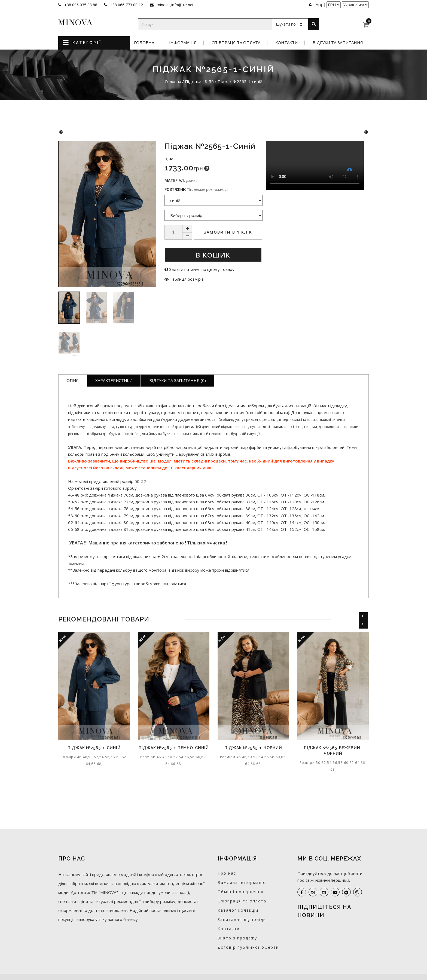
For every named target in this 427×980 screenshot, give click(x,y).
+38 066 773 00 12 (126, 5)
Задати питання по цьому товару (199, 269)
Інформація (183, 43)
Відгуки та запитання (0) (178, 380)
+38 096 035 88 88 (80, 5)
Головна (144, 43)
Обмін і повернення (241, 892)
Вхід (316, 5)
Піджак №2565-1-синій (94, 748)
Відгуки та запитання (338, 43)
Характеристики (114, 380)
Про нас (227, 873)
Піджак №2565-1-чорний (253, 748)
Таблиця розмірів (184, 279)
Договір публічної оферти (248, 947)
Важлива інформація (242, 882)
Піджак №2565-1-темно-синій (174, 748)
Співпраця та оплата (236, 43)
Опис (72, 380)
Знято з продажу (237, 938)
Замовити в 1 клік (228, 232)
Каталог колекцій (238, 910)
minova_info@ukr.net (175, 5)
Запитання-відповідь (242, 919)
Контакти (286, 43)
